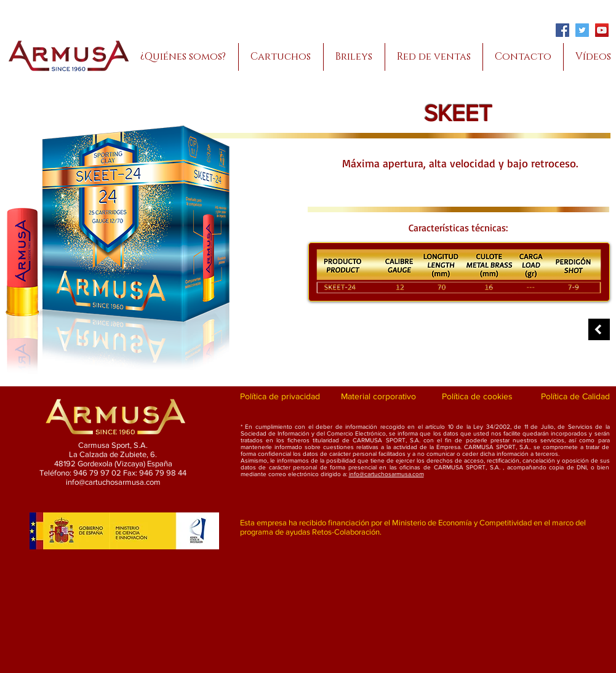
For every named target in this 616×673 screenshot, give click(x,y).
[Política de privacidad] (280, 397)
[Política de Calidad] (576, 397)
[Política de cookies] (477, 397)
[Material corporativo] (379, 397)
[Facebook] (562, 30)
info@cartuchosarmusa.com (386, 474)
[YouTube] (602, 30)
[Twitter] (582, 30)
